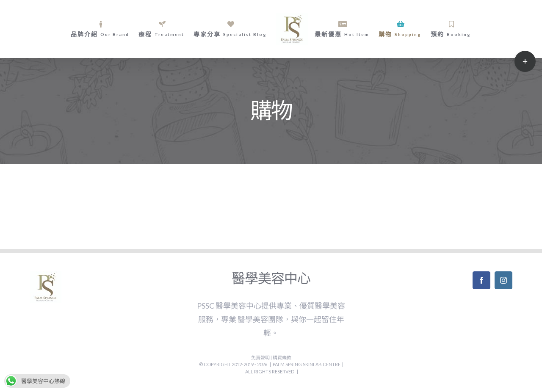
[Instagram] (503, 280)
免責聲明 (261, 357)
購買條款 (282, 357)
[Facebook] (481, 280)
